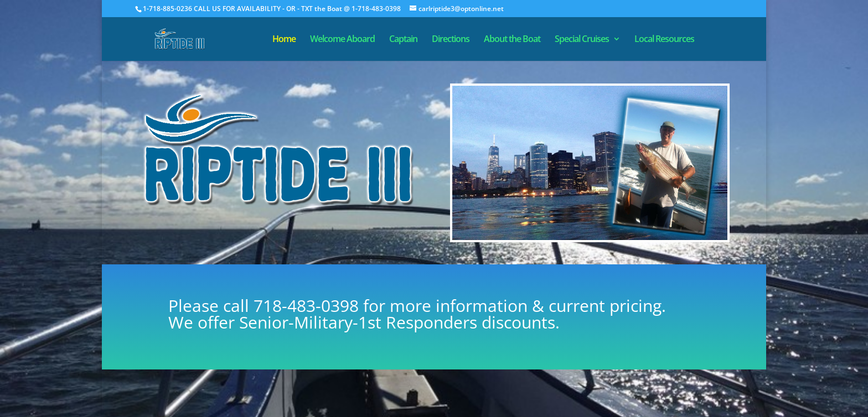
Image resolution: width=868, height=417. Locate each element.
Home (284, 40)
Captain (403, 40)
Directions (451, 40)
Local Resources (664, 40)
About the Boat (512, 40)
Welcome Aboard (342, 40)
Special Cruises (582, 40)
